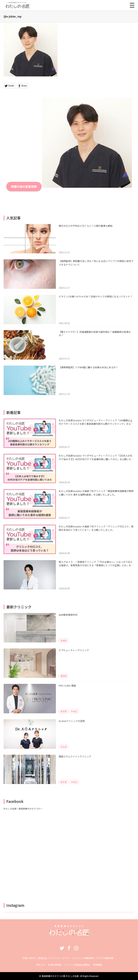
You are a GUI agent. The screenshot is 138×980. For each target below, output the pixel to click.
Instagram (76, 948)
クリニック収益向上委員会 (77, 965)
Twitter (62, 948)
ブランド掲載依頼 (105, 958)
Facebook (69, 948)
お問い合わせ (29, 958)
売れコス (41, 965)
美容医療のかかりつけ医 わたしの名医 (60, 976)
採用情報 (97, 965)
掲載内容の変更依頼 (24, 186)
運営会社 (43, 958)
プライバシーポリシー (60, 958)
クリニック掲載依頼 (84, 958)
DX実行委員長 (55, 965)
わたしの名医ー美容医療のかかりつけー (23, 809)
